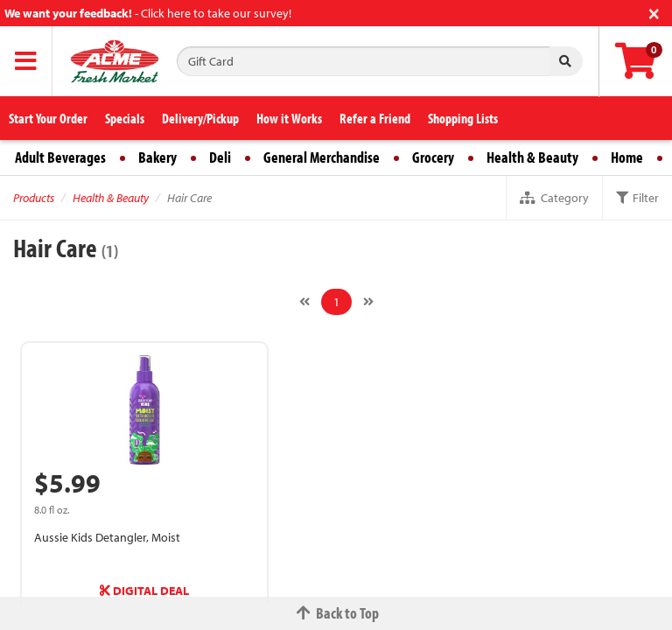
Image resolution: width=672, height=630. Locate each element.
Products (34, 198)
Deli (220, 157)
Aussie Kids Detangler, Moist (107, 537)
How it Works (289, 118)
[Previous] (304, 302)
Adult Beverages (60, 157)
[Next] (368, 302)
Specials (125, 118)
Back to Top (336, 613)
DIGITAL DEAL (144, 591)
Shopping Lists (463, 118)
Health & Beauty (532, 157)
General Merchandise (322, 157)
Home (627, 157)
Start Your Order (48, 118)
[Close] (654, 12)
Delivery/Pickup (200, 118)
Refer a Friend (375, 118)
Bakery (157, 157)
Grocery (433, 157)
